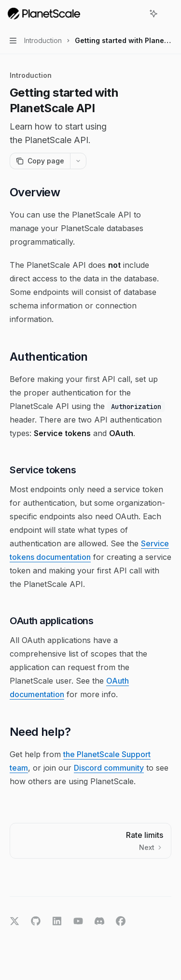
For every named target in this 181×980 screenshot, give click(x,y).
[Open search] (136, 14)
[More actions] (168, 14)
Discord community (109, 768)
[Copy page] (40, 161)
